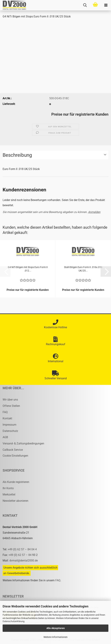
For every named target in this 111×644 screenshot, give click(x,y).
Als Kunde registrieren (16, 482)
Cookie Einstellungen (15, 456)
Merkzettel (9, 494)
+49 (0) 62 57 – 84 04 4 (22, 549)
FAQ (5, 412)
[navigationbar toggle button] (106, 5)
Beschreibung (17, 155)
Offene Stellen (11, 406)
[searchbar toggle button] (85, 5)
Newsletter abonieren (15, 501)
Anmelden (94, 212)
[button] (106, 271)
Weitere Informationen (55, 637)
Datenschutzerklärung (13, 621)
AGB (5, 437)
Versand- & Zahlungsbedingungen (23, 443)
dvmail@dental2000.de (24, 560)
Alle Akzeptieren (56, 628)
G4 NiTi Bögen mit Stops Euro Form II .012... (28, 269)
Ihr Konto (8, 488)
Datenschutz (10, 431)
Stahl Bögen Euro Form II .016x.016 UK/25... (83, 269)
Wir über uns (10, 400)
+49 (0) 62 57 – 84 (20, 555)
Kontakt (7, 418)
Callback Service (13, 450)
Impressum (9, 425)
